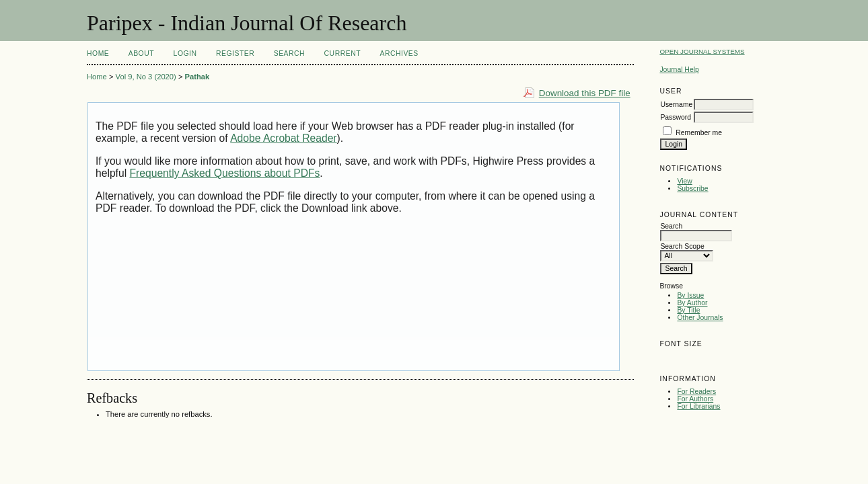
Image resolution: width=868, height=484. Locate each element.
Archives (399, 53)
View (684, 181)
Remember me (699, 133)
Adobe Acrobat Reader (283, 138)
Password (676, 117)
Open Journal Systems (702, 51)
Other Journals (700, 318)
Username (676, 105)
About (141, 53)
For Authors (695, 399)
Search (289, 53)
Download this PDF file (585, 93)
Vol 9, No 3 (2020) (146, 77)
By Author (692, 303)
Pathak (197, 77)
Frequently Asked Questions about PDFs (225, 173)
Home (98, 53)
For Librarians (698, 406)
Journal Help (679, 70)
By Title (688, 310)
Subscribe (692, 189)
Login (185, 53)
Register (235, 53)
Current (342, 53)
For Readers (696, 392)
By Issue (690, 295)
